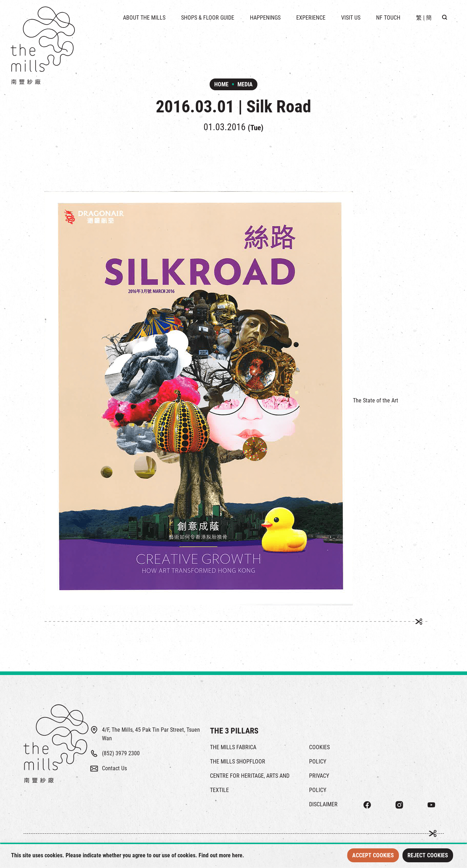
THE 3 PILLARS (234, 731)
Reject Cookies (428, 855)
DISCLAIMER (323, 804)
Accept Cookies (373, 855)
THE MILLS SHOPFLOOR (238, 762)
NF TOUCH (388, 18)
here (237, 855)
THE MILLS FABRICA (233, 747)
